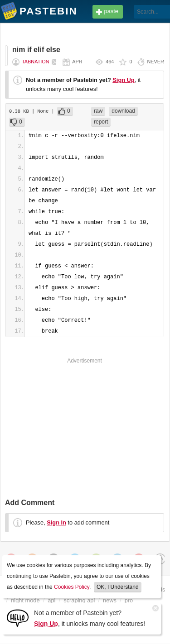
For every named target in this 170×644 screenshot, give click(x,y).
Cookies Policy (72, 587)
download (123, 111)
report (101, 122)
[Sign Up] (18, 618)
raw (98, 111)
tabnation (36, 62)
